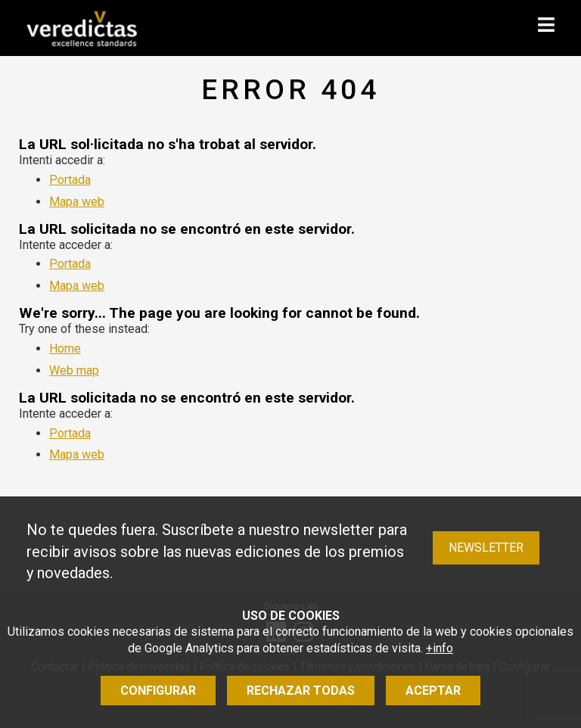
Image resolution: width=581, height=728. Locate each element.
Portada (70, 180)
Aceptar (433, 691)
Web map (74, 370)
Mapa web (77, 202)
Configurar (158, 691)
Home (65, 348)
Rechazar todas (301, 691)
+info (440, 648)
